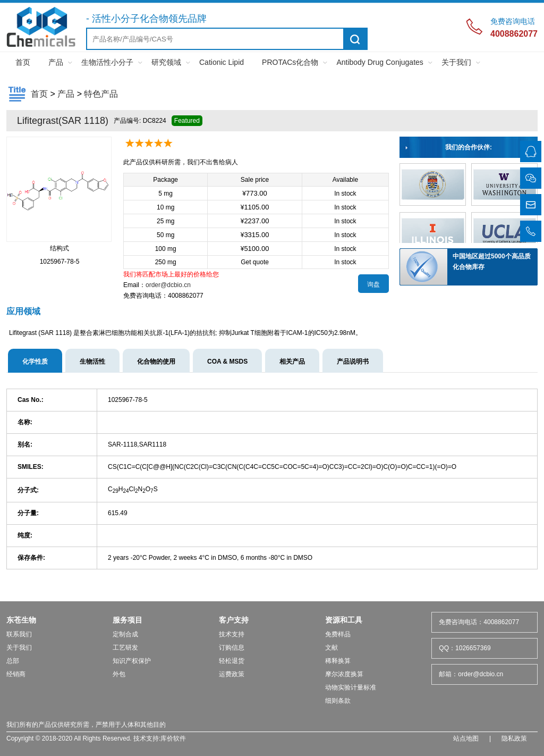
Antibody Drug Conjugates (380, 62)
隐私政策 (514, 738)
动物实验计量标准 (351, 687)
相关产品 (292, 362)
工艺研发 (125, 648)
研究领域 (166, 62)
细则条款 (338, 701)
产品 (56, 62)
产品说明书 (353, 362)
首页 (23, 62)
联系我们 (19, 634)
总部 (13, 661)
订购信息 (232, 648)
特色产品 (101, 94)
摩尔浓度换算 (344, 674)
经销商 (16, 674)
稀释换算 (338, 661)
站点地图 (466, 738)
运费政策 (232, 674)
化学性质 (35, 362)
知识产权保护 (132, 661)
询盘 (373, 284)
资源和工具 (344, 620)
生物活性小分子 (107, 62)
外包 (119, 674)
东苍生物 (21, 620)
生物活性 (92, 362)
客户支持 (234, 620)
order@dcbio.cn (168, 285)
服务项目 (127, 620)
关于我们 (456, 62)
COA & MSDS (227, 362)
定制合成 (125, 634)
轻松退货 (232, 661)
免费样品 (338, 634)
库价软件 (173, 738)
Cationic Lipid (222, 62)
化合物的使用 (156, 362)
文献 (331, 648)
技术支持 (232, 634)
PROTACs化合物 (290, 62)
